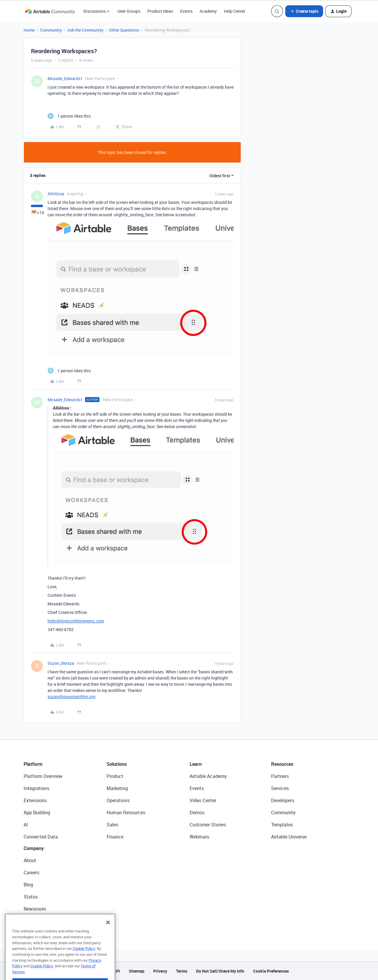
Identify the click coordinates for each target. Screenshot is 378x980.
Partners (280, 776)
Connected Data (41, 837)
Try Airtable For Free (44, 921)
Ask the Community (85, 30)
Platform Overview (43, 776)
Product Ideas (160, 11)
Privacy (160, 971)
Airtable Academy (208, 776)
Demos (197, 812)
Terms (182, 971)
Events (186, 11)
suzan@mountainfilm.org (71, 697)
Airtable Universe (289, 837)
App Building (37, 812)
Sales (112, 825)
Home (29, 30)
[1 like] (69, 116)
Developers (283, 800)
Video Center (203, 800)
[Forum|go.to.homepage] (50, 11)
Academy (208, 11)
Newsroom (35, 909)
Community (51, 30)
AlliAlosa (56, 194)
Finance (115, 837)
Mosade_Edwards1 (65, 78)
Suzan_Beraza (61, 663)
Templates (282, 825)
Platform (33, 764)
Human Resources (126, 812)
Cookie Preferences (271, 971)
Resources (282, 764)
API (117, 971)
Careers (31, 872)
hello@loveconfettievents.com (76, 621)
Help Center (235, 11)
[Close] (108, 935)
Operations (118, 800)
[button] (304, 11)
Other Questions (124, 30)
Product (115, 776)
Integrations (36, 788)
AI (26, 825)
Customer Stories (208, 825)
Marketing (117, 788)
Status (31, 897)
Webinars (199, 837)
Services (280, 788)
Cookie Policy (84, 961)
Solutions (117, 764)
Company (34, 848)
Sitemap (137, 971)
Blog (28, 885)
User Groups (129, 11)
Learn (196, 764)
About (30, 860)
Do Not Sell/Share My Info (220, 971)
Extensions (35, 800)
